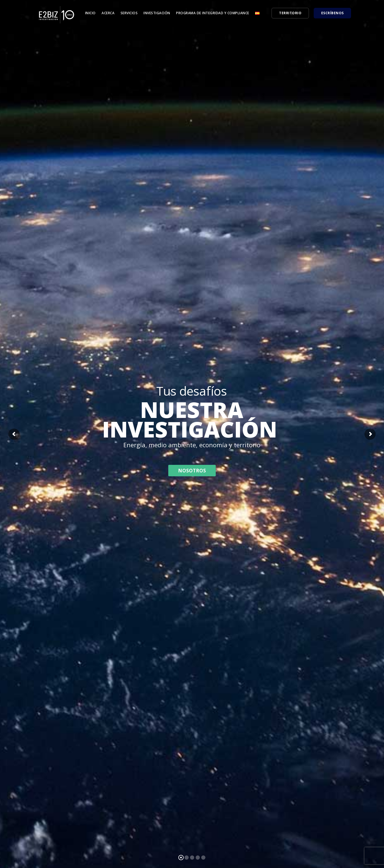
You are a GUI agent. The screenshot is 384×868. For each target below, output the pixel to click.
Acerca (108, 13)
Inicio (90, 13)
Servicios (129, 13)
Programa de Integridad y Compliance (213, 13)
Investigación (157, 13)
